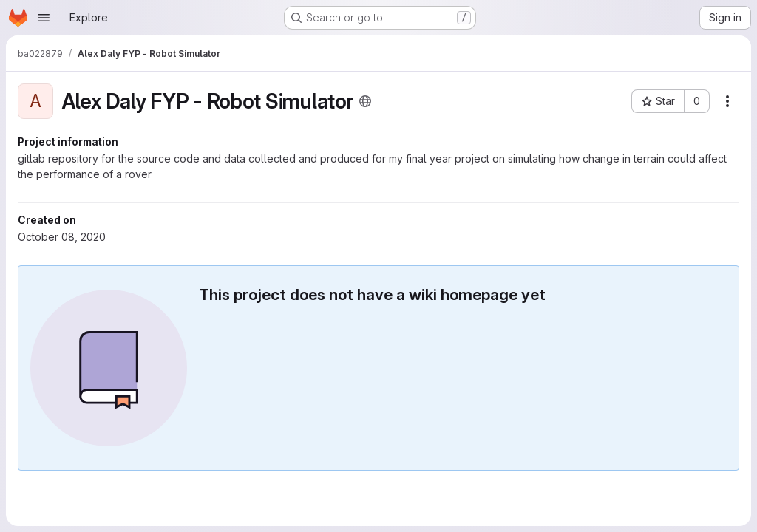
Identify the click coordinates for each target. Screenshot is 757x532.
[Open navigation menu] (44, 18)
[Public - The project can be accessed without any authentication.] (365, 101)
